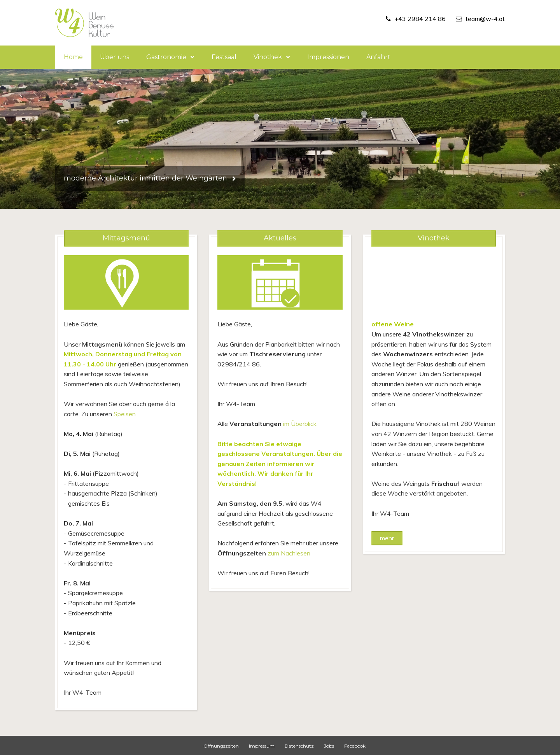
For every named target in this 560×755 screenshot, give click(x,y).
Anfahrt (378, 57)
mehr (387, 538)
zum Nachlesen (289, 553)
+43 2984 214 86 (420, 19)
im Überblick (300, 424)
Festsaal (224, 57)
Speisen (125, 414)
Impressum (262, 746)
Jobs (329, 746)
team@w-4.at (485, 19)
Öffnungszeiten (221, 746)
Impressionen (328, 57)
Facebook (355, 746)
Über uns (115, 57)
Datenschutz (299, 746)
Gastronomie (170, 57)
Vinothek (272, 57)
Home (73, 57)
